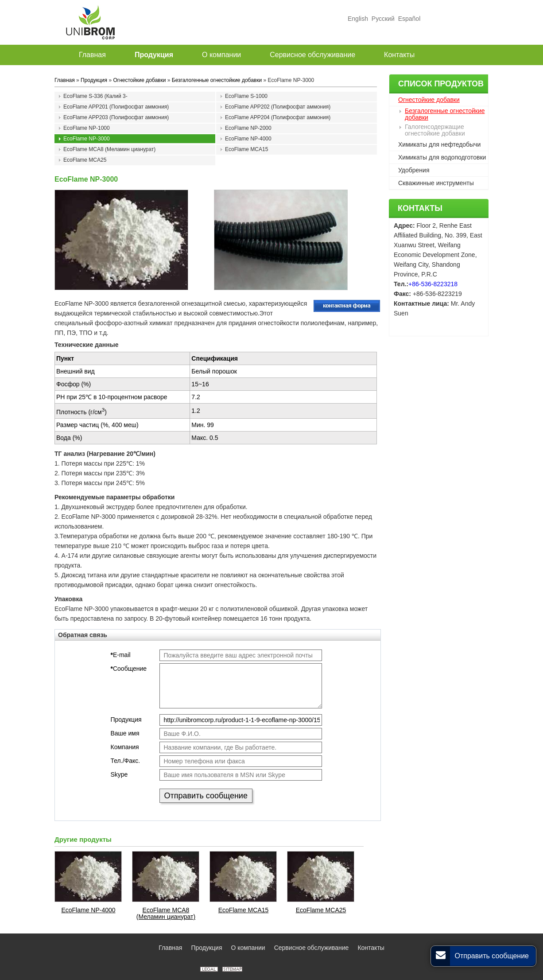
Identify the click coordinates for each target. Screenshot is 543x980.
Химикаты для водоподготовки (442, 157)
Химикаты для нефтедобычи (439, 144)
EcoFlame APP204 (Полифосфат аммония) (278, 117)
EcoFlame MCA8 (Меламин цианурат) (109, 149)
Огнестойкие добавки (429, 100)
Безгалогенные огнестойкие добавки (445, 114)
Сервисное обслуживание (312, 948)
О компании (248, 948)
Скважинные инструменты (436, 183)
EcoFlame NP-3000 (87, 139)
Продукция (94, 80)
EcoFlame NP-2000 (248, 128)
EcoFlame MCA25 (85, 160)
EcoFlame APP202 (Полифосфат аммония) (278, 107)
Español (408, 19)
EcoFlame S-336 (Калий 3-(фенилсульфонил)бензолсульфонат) (110, 97)
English (358, 19)
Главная (65, 80)
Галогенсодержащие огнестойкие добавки (435, 130)
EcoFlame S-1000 (246, 96)
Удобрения (414, 170)
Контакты (420, 208)
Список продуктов (441, 84)
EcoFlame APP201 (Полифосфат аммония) (116, 107)
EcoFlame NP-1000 (87, 128)
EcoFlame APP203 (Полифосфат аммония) (116, 117)
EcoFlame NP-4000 (248, 139)
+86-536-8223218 (433, 284)
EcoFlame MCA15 (246, 149)
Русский (383, 19)
